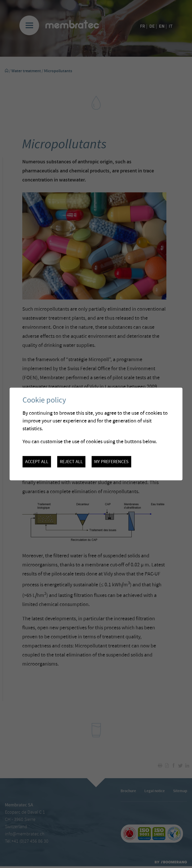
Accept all (37, 462)
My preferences (111, 462)
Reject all (71, 462)
